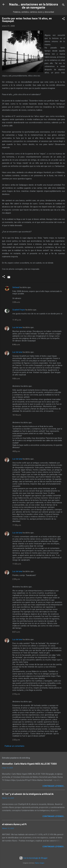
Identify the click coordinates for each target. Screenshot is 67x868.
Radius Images (40, 863)
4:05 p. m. (16, 451)
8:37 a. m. (16, 632)
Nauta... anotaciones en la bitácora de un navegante (33, 6)
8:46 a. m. (16, 345)
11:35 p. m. (17, 525)
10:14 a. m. (17, 415)
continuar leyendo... (54, 786)
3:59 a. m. (16, 302)
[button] (63, 19)
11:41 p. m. (17, 320)
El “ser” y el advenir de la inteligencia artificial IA (28, 794)
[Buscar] (63, 5)
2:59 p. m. (16, 579)
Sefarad (16, 287)
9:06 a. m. (16, 379)
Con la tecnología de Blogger (33, 858)
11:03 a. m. (17, 564)
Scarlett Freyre (19, 310)
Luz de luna (17, 327)
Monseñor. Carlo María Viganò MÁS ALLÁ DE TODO (29, 764)
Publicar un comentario (15, 746)
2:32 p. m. (16, 740)
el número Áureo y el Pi (14, 824)
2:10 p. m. (16, 694)
